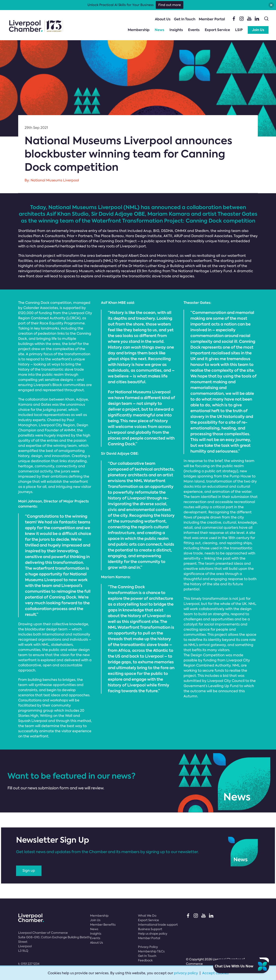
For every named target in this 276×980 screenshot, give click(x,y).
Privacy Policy (148, 947)
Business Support (150, 929)
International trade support (158, 925)
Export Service (217, 30)
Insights (176, 30)
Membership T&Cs (151, 951)
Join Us (258, 30)
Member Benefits (103, 925)
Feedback (145, 960)
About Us (163, 19)
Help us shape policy (153, 934)
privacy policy (186, 973)
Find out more (170, 5)
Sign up (29, 871)
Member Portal (212, 19)
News (160, 30)
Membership (139, 30)
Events (194, 30)
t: (29, 964)
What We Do (147, 916)
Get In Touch (185, 19)
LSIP (239, 30)
